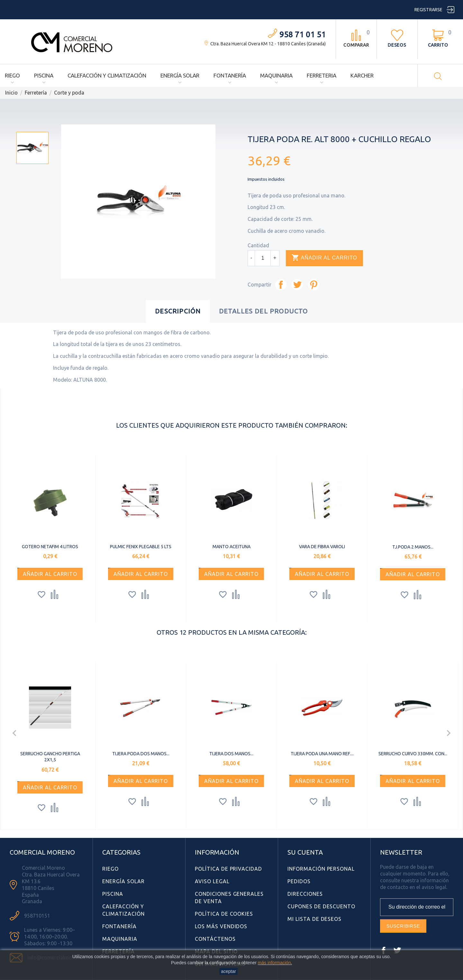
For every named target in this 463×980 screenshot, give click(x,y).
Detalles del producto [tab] (263, 311)
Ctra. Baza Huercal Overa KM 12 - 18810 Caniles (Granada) (268, 44)
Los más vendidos (221, 926)
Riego (12, 75)
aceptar (228, 971)
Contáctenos (215, 939)
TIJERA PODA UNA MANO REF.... (322, 754)
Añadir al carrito (324, 258)
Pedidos (299, 881)
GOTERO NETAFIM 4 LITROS (50, 547)
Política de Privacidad (228, 869)
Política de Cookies (224, 914)
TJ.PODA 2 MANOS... (413, 547)
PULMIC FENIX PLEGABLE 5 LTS (141, 547)
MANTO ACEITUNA (232, 547)
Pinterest (314, 285)
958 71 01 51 (303, 35)
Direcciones (305, 894)
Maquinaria (276, 75)
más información (274, 963)
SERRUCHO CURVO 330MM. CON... (413, 754)
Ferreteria (322, 75)
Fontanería (230, 75)
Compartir (281, 285)
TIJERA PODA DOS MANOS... (141, 754)
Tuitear (297, 285)
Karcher (362, 75)
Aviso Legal (212, 881)
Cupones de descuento (321, 906)
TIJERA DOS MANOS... (231, 754)
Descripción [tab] (178, 311)
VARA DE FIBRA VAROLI (322, 547)
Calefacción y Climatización (107, 75)
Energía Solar (180, 75)
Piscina (44, 75)
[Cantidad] (263, 258)
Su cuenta (305, 852)
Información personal (321, 869)
